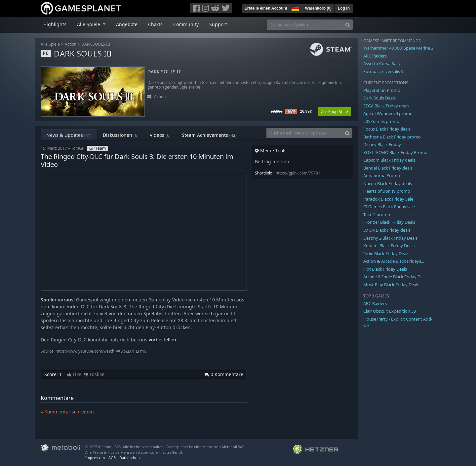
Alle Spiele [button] (89, 24)
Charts (155, 24)
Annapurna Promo (382, 175)
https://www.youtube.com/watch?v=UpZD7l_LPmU (101, 351)
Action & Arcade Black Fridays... (394, 261)
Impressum (95, 458)
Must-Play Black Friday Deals (391, 285)
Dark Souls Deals (379, 98)
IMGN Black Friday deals (387, 230)
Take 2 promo (377, 214)
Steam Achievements (209, 135)
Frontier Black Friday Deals (389, 222)
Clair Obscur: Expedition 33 (390, 311)
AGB (112, 458)
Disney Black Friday (382, 144)
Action (71, 44)
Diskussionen (121, 135)
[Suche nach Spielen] (305, 25)
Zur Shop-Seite (335, 112)
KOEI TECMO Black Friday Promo (395, 152)
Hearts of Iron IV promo (387, 191)
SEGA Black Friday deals (386, 106)
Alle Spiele (50, 44)
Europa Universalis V (383, 71)
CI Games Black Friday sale (389, 207)
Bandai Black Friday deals (388, 168)
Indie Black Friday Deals (386, 253)
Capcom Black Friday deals (389, 160)
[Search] (348, 25)
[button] (295, 7)
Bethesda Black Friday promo (392, 137)
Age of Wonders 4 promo (388, 113)
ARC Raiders (375, 56)
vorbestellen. (163, 340)
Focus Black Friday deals (387, 129)
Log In (344, 8)
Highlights (55, 24)
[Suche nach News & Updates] (304, 133)
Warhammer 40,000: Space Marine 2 (398, 48)
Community (186, 24)
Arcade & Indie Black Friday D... (393, 277)
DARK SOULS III (96, 44)
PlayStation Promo (382, 90)
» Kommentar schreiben (67, 412)
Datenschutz (130, 458)
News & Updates (69, 135)
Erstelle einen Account (266, 8)
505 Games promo (381, 121)
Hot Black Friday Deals (385, 269)
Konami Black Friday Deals (389, 246)
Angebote (127, 24)
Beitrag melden (272, 161)
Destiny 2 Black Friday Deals (390, 238)
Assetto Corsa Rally (382, 63)
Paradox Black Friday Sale (388, 199)
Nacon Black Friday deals (388, 183)
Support (218, 24)
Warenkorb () (318, 8)
